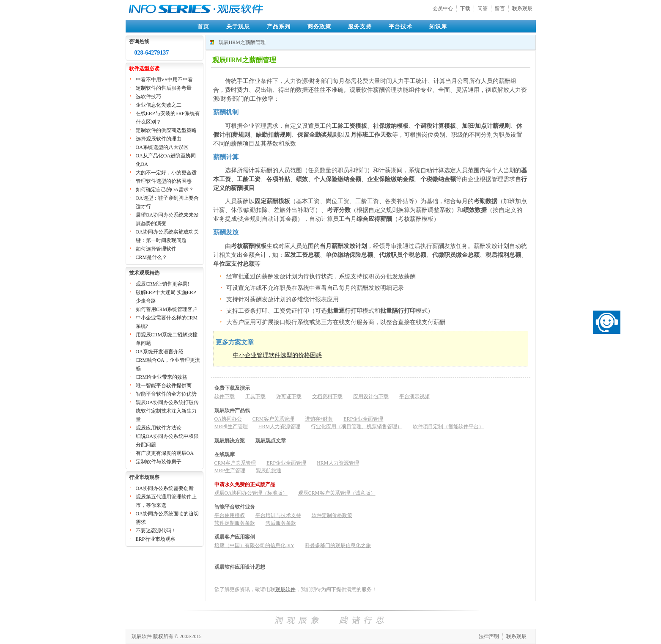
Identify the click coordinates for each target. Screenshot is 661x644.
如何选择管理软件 (156, 249)
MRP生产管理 (230, 471)
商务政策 (319, 26)
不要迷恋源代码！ (156, 531)
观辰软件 (285, 589)
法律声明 (489, 636)
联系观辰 (522, 8)
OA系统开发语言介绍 (160, 352)
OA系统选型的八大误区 (162, 147)
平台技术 (400, 26)
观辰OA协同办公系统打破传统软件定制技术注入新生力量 (167, 411)
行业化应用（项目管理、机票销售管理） (357, 427)
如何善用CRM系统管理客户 (167, 309)
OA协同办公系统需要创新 (165, 488)
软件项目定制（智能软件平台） (448, 427)
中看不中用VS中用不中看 (164, 80)
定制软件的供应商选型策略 (166, 130)
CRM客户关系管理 (273, 419)
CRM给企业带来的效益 (162, 377)
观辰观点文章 (271, 440)
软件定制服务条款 (235, 523)
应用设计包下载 (371, 396)
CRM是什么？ (152, 257)
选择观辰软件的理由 (159, 139)
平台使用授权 (230, 515)
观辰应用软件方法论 (159, 428)
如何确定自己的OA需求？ (165, 190)
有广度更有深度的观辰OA (165, 453)
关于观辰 (238, 26)
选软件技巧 (148, 96)
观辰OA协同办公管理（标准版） (251, 493)
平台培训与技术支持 (278, 515)
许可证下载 (289, 396)
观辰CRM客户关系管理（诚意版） (337, 493)
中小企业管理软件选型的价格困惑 (277, 355)
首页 (203, 26)
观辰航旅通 (269, 471)
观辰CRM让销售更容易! (163, 284)
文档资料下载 (327, 396)
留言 (500, 8)
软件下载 (225, 396)
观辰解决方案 (230, 440)
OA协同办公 (228, 419)
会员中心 (443, 8)
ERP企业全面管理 (363, 419)
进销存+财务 (319, 419)
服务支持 (360, 26)
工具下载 (255, 396)
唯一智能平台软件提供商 (164, 385)
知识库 (438, 26)
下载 (465, 8)
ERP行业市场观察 (156, 539)
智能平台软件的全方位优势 (166, 394)
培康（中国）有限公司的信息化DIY (254, 545)
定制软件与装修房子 (159, 462)
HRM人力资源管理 (279, 427)
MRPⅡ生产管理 (231, 427)
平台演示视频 (414, 396)
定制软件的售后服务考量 (164, 88)
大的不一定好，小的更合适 (166, 173)
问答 (483, 8)
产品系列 (279, 26)
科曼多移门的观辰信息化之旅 (338, 545)
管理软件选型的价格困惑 (164, 181)
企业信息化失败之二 (159, 105)
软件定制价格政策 (332, 515)
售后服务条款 (281, 523)
